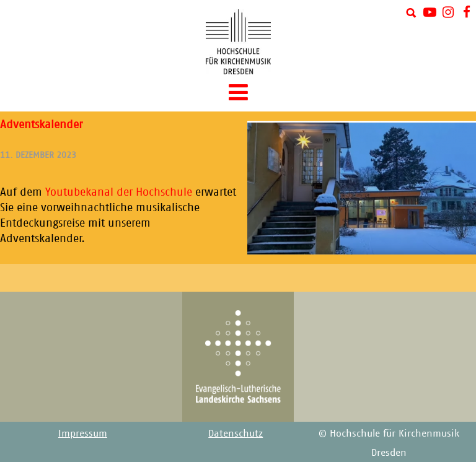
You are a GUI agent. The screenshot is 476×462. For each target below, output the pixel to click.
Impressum (83, 433)
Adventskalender (41, 124)
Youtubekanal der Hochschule (119, 192)
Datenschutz (236, 433)
